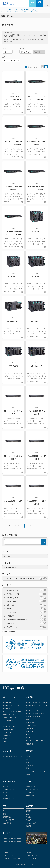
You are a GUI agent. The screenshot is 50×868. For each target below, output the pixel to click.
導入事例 (29, 751)
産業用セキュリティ (9, 726)
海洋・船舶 (29, 732)
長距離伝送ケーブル (9, 714)
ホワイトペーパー (9, 789)
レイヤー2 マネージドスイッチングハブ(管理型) (14, 11)
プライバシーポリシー (33, 856)
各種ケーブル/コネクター (11, 717)
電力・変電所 (30, 723)
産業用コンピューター (33, 711)
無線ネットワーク (9, 729)
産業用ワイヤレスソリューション (36, 702)
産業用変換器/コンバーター (12, 705)
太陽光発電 (29, 744)
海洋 (27, 768)
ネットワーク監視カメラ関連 (12, 711)
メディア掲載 (30, 796)
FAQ (4, 811)
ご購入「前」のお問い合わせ (12, 838)
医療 (27, 720)
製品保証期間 (7, 823)
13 (30, 526)
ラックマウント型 (26, 627)
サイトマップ (8, 853)
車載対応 (26, 609)
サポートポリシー (9, 856)
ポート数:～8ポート (26, 590)
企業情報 (29, 806)
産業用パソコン (8, 708)
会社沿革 (29, 820)
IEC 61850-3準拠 (26, 612)
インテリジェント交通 (33, 717)
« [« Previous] (3, 526)
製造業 (28, 738)
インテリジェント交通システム (36, 771)
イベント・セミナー (32, 789)
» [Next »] (46, 526)
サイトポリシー (31, 853)
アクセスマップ (31, 823)
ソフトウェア (7, 732)
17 (40, 526)
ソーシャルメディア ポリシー (12, 858)
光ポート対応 (34, 11)
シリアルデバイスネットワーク (36, 741)
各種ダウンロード (9, 814)
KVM (4, 723)
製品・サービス (13, 9)
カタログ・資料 (9, 781)
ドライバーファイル (9, 799)
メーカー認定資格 (9, 820)
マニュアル (6, 796)
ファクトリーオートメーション (13, 756)
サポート (6, 806)
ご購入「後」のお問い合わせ (12, 841)
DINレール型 (26, 623)
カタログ (6, 786)
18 (43, 526)
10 (21, 526)
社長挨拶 (29, 814)
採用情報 (29, 826)
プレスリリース (31, 793)
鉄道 (27, 735)
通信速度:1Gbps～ (26, 601)
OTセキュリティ (31, 726)
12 (27, 526)
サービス (6, 741)
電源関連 (6, 738)
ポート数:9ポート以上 (26, 594)
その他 (28, 774)
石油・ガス (29, 729)
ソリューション (9, 751)
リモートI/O (7, 735)
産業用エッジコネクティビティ (36, 714)
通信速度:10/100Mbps (26, 598)
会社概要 (29, 817)
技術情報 (29, 697)
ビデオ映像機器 (8, 720)
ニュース (29, 781)
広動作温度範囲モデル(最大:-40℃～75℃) (26, 620)
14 (33, 526)
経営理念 (29, 811)
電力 (27, 762)
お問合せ (6, 833)
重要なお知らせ (31, 786)
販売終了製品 (7, 817)
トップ (3, 9)
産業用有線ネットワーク (28, 9)
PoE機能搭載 (26, 616)
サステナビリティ (31, 858)
